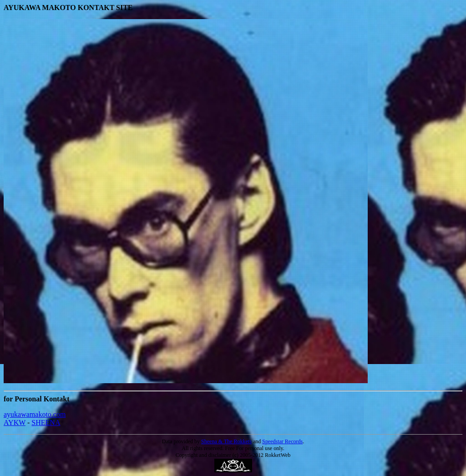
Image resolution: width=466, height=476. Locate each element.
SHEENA (46, 423)
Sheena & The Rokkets (226, 441)
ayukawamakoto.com (35, 414)
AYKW (15, 423)
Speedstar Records (282, 441)
